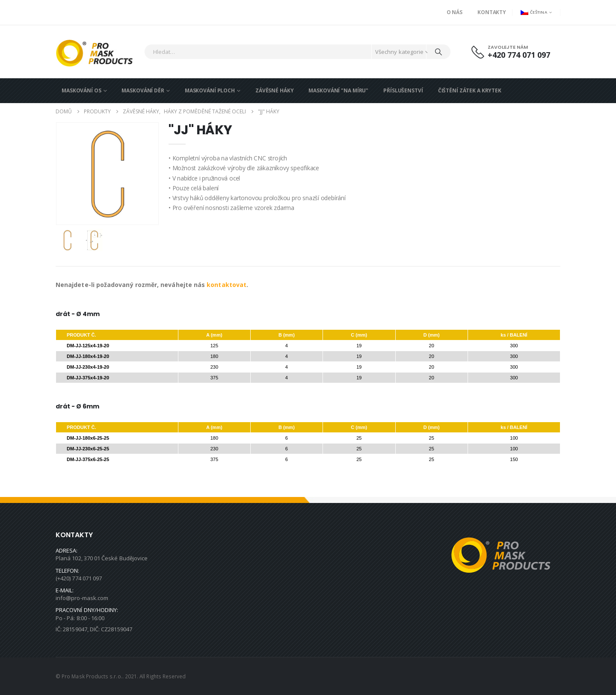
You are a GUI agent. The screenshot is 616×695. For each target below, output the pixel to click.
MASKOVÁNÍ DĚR (143, 90)
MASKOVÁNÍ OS (81, 90)
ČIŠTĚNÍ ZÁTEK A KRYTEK (470, 90)
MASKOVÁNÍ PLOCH (210, 90)
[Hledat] (438, 52)
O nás (455, 12)
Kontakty (492, 12)
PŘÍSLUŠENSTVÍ (403, 90)
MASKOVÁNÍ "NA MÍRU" (338, 90)
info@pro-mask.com (82, 598)
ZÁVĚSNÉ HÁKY (275, 90)
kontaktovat (227, 285)
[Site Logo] (98, 52)
